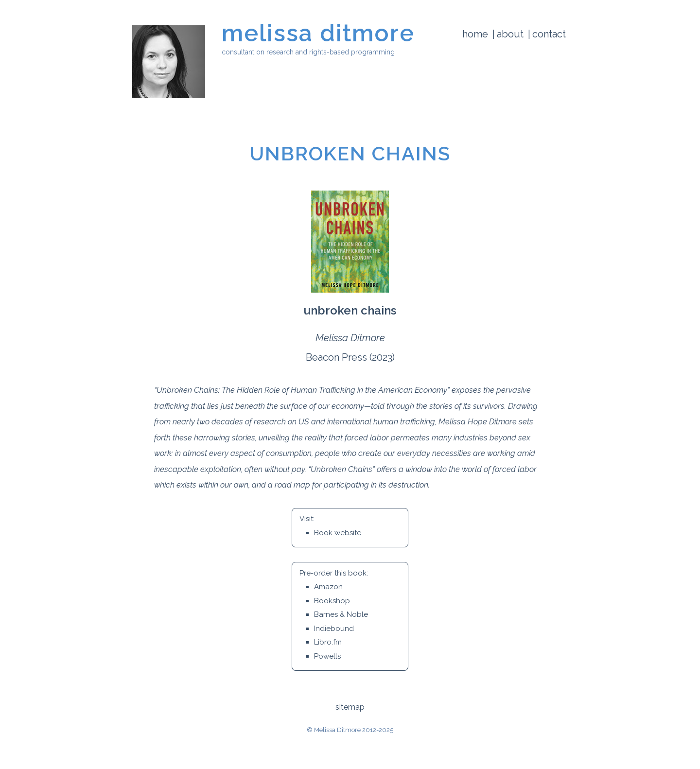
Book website (338, 533)
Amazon (328, 587)
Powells (327, 656)
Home (475, 34)
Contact (549, 34)
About (510, 34)
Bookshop (332, 601)
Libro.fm (328, 642)
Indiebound (334, 629)
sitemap (350, 707)
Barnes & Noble (341, 614)
